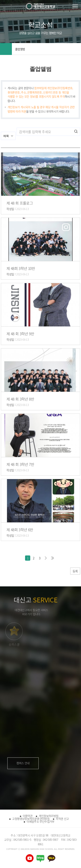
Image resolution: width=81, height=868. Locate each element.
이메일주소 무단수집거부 (40, 821)
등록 (75, 571)
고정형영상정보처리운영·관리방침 (31, 819)
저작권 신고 (62, 819)
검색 (76, 131)
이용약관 (28, 816)
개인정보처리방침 (48, 816)
